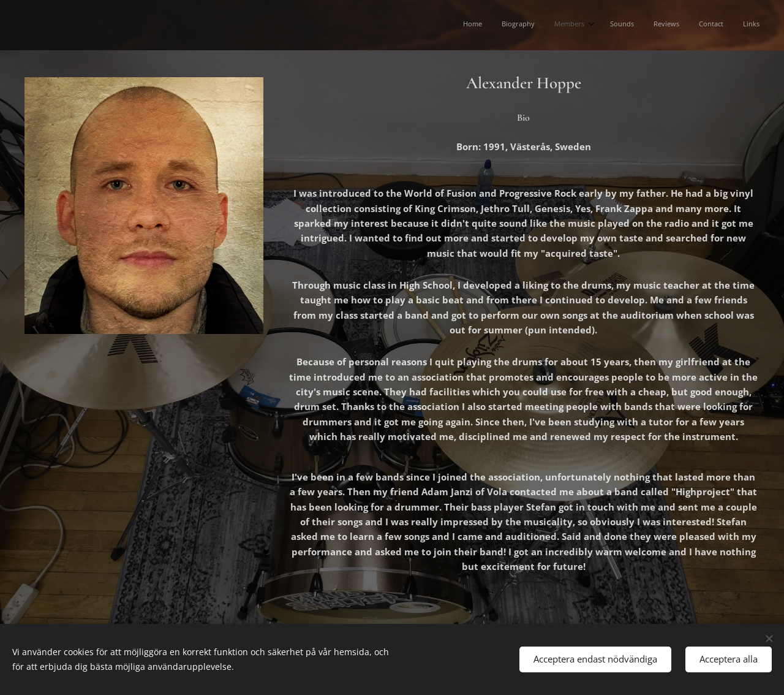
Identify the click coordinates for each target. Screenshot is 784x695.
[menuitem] (639, 25)
